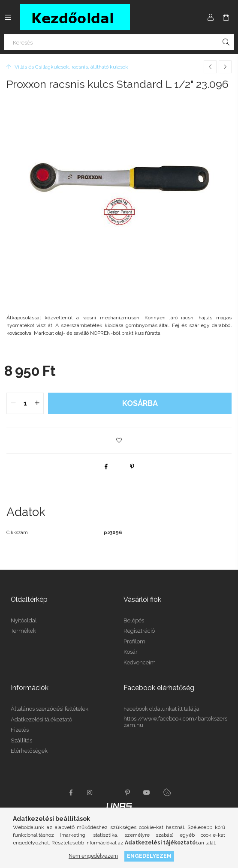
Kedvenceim (140, 662)
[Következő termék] (225, 67)
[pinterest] (132, 466)
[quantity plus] (37, 403)
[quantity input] (25, 403)
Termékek (23, 631)
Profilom (134, 641)
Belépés (134, 620)
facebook (71, 793)
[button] (119, 440)
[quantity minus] (13, 403)
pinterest (128, 793)
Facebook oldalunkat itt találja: (162, 709)
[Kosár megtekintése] (226, 17)
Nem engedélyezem (93, 856)
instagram (90, 793)
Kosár (131, 652)
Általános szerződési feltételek (50, 709)
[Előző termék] (210, 67)
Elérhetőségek (29, 751)
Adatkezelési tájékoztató (41, 719)
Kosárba (140, 403)
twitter (109, 793)
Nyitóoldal (24, 620)
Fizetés (20, 730)
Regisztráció (139, 631)
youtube (147, 793)
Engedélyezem (149, 856)
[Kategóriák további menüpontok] (8, 17)
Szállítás (21, 740)
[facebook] (106, 466)
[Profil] (211, 17)
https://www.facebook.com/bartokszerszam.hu (175, 722)
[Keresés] (119, 42)
